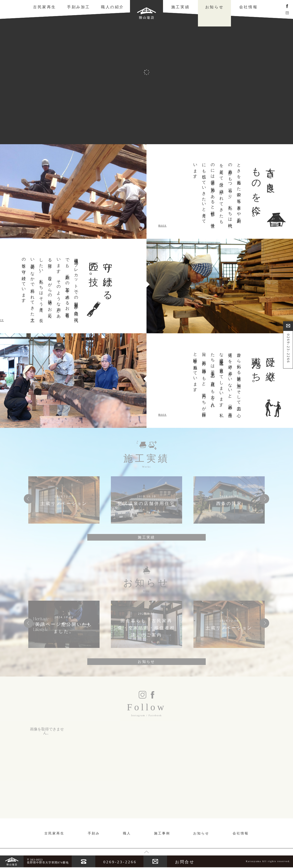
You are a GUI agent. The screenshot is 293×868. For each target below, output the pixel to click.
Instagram (138, 715)
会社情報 (248, 7)
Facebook (155, 715)
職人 (127, 833)
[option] (64, 500)
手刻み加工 (79, 7)
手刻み (94, 833)
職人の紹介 (113, 7)
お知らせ (214, 7)
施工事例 (162, 833)
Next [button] (264, 499)
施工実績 (180, 7)
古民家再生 (45, 7)
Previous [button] (29, 499)
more (162, 225)
